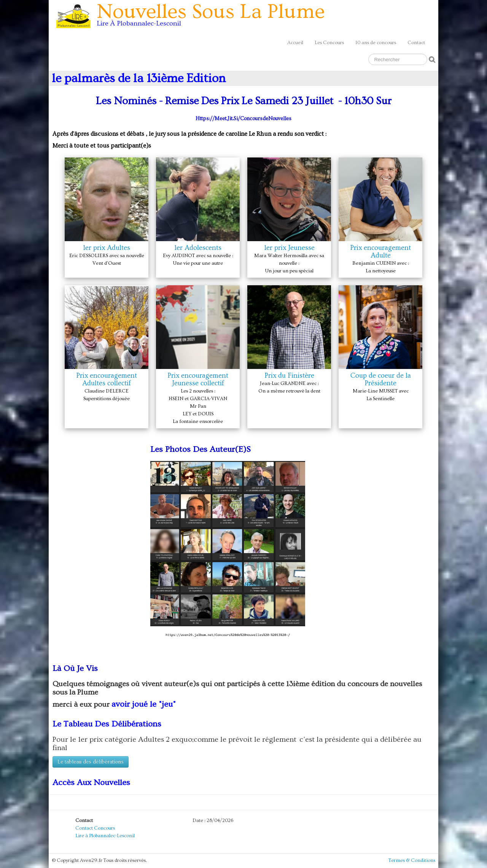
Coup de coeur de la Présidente (381, 379)
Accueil (295, 43)
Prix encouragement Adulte (380, 252)
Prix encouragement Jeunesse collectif (198, 379)
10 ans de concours (376, 43)
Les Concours (329, 43)
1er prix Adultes (107, 248)
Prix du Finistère (289, 376)
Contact (416, 43)
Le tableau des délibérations (91, 762)
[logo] (193, 17)
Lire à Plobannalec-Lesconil (105, 836)
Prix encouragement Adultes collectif (107, 379)
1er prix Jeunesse (289, 248)
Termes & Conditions (412, 860)
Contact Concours (95, 828)
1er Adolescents (198, 248)
